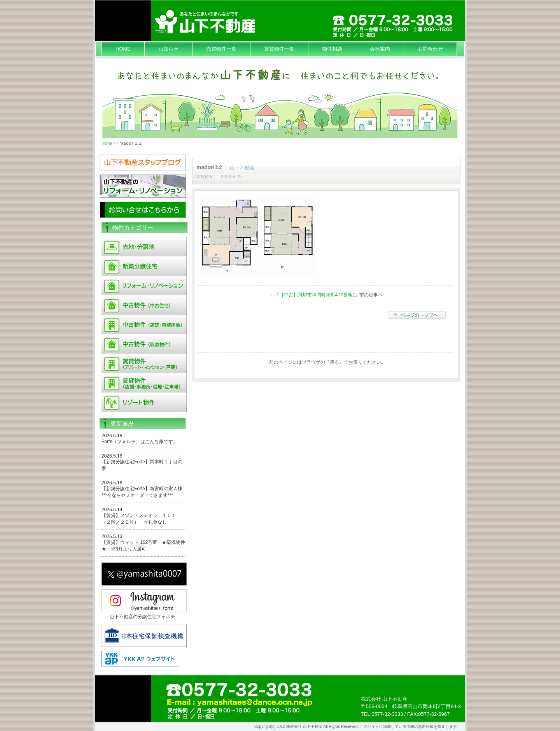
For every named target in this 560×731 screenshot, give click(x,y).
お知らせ (168, 49)
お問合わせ (430, 49)
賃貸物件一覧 (279, 49)
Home (107, 143)
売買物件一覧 (221, 49)
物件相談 (332, 49)
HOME (123, 49)
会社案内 (380, 49)
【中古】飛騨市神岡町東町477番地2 (317, 295)
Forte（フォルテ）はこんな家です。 (140, 442)
